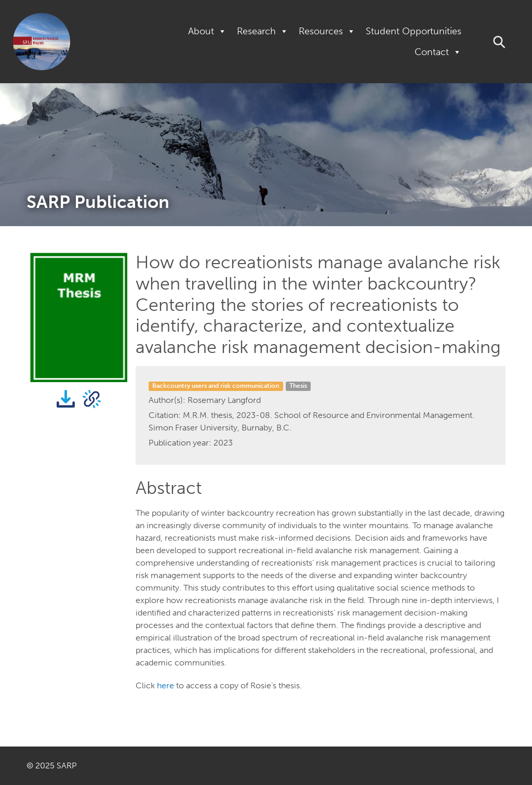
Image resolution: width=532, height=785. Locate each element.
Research (263, 31)
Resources (327, 31)
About (207, 31)
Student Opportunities (414, 31)
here (165, 685)
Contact (438, 52)
